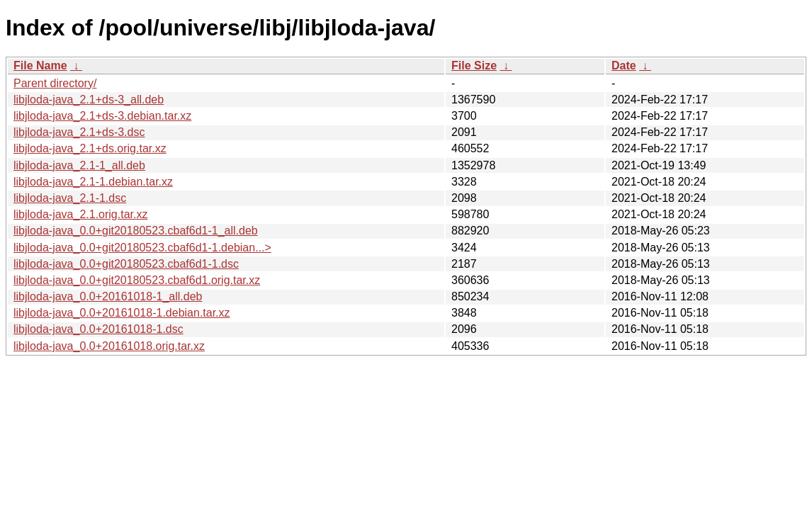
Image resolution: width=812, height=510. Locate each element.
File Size (474, 66)
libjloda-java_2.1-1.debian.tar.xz (93, 182)
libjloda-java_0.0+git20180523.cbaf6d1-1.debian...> (142, 248)
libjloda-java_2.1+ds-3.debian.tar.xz (102, 116)
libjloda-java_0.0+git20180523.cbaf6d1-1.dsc (126, 264)
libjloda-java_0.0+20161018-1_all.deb (108, 296)
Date (624, 66)
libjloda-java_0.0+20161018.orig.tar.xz (109, 346)
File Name (40, 66)
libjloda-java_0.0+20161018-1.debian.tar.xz (122, 313)
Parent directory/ (55, 83)
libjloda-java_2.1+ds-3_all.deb (89, 100)
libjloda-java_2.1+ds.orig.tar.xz (90, 148)
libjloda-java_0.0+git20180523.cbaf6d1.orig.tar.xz (137, 280)
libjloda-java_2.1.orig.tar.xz (80, 214)
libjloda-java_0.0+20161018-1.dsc (98, 329)
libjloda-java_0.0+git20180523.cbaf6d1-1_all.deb (136, 231)
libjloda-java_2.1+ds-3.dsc (79, 132)
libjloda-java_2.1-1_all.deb (79, 165)
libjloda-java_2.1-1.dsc (70, 198)
